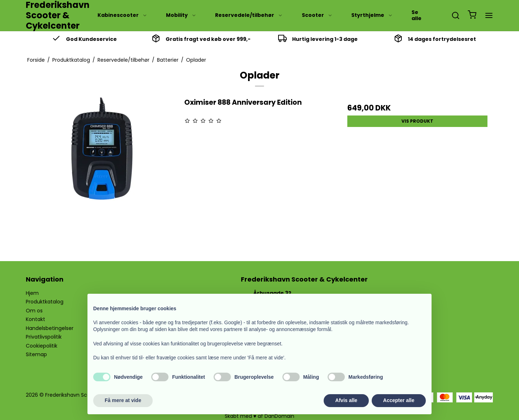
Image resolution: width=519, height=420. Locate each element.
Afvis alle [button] (346, 400)
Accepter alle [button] (399, 400)
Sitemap (36, 354)
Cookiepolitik (42, 346)
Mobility (181, 15)
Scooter (317, 15)
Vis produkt (417, 121)
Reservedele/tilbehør (249, 15)
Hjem (32, 293)
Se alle (416, 15)
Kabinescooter (122, 15)
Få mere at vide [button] (123, 400)
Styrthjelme (372, 15)
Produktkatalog (45, 302)
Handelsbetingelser (50, 328)
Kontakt (35, 319)
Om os (34, 311)
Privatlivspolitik (44, 337)
